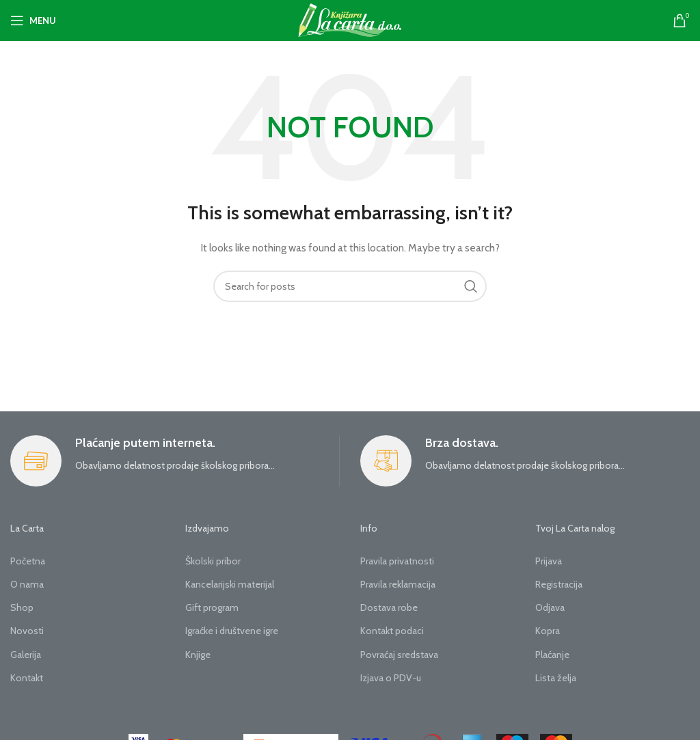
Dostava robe (389, 607)
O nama (27, 584)
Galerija (26, 655)
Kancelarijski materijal (230, 584)
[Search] (350, 286)
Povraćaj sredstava (399, 655)
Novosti (27, 631)
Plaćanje (552, 655)
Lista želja (556, 678)
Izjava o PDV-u (391, 678)
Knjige (198, 655)
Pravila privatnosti (397, 561)
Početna (28, 561)
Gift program (212, 607)
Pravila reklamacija (398, 584)
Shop (22, 607)
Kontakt (27, 678)
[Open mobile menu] (33, 20)
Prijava (549, 561)
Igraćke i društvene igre (232, 631)
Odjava (550, 607)
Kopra (548, 631)
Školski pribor (213, 561)
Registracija (559, 584)
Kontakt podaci (392, 631)
